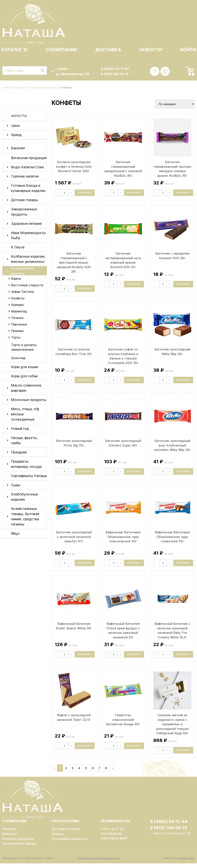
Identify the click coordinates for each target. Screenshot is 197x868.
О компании (61, 50)
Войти (188, 50)
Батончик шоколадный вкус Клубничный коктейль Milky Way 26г (172, 450)
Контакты (10, 838)
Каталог (14, 50)
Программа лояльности (69, 843)
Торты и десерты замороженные (24, 347)
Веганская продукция (29, 158)
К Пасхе (18, 247)
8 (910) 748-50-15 (115, 74)
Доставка (108, 50)
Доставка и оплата (66, 833)
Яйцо (15, 533)
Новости (151, 50)
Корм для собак (24, 376)
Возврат (58, 838)
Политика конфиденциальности (98, 863)
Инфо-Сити (187, 863)
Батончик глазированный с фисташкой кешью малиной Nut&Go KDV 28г (74, 267)
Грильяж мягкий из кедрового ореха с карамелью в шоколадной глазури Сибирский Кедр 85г (172, 729)
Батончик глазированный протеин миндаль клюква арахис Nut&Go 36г (172, 171)
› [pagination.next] (112, 773)
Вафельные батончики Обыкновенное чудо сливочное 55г (172, 541)
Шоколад (18, 358)
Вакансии (9, 833)
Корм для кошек (25, 367)
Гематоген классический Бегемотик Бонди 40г (123, 724)
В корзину (85, 193)
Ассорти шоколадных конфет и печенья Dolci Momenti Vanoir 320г (74, 166)
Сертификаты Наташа (29, 476)
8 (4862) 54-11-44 (115, 69)
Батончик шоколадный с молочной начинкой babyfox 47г (74, 541)
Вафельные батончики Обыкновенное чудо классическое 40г (123, 541)
